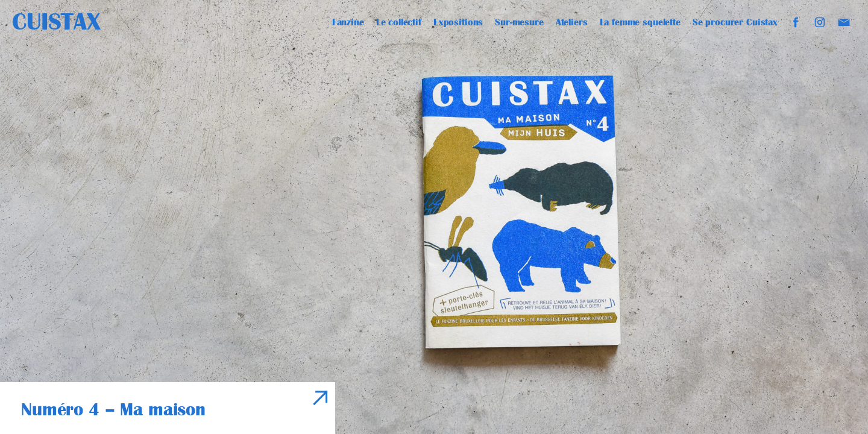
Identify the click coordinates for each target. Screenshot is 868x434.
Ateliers (572, 22)
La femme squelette (640, 22)
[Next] (651, 217)
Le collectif (399, 22)
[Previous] (217, 217)
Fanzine (348, 22)
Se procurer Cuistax (735, 22)
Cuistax (56, 22)
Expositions (458, 22)
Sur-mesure (519, 22)
